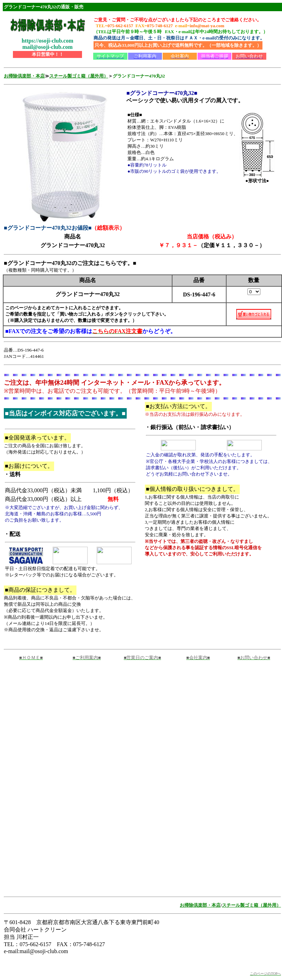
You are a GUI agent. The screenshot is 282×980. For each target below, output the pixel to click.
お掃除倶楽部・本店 (24, 76)
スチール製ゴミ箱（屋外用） (79, 76)
